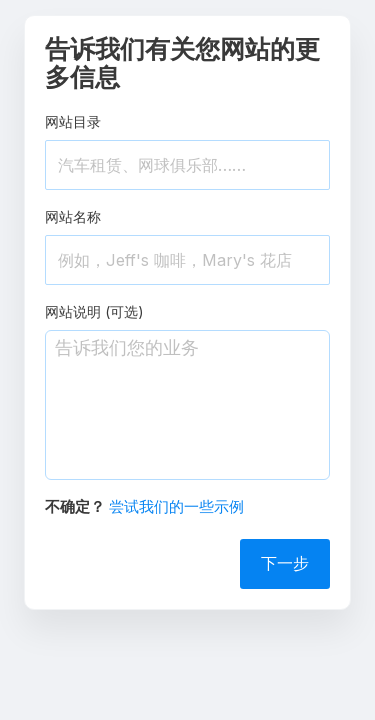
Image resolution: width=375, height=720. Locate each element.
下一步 (285, 563)
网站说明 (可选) (94, 311)
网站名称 (73, 216)
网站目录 (73, 121)
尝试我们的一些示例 (176, 506)
